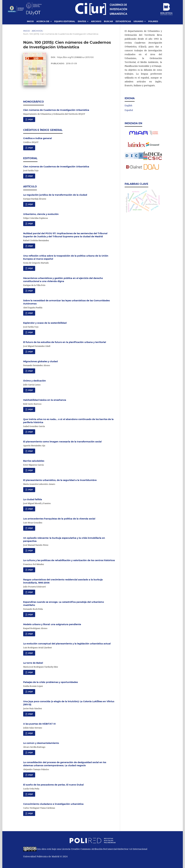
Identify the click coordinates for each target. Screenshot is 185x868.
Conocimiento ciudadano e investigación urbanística (53, 804)
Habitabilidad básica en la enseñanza (45, 400)
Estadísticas (123, 21)
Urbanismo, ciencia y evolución (41, 214)
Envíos (82, 21)
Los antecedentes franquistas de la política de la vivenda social (59, 519)
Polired (153, 21)
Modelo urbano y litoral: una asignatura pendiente (52, 624)
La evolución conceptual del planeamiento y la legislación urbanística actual (67, 644)
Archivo (96, 21)
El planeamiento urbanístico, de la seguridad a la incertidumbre (60, 480)
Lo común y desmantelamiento (41, 743)
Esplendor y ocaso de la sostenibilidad (45, 323)
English (128, 105)
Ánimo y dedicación (35, 381)
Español (129, 110)
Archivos (37, 31)
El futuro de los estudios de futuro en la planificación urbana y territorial (65, 342)
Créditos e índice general (37, 138)
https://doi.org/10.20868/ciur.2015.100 (75, 57)
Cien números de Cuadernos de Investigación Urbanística (56, 110)
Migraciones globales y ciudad (40, 361)
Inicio (30, 21)
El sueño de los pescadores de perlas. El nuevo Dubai (53, 785)
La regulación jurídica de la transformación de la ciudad (55, 195)
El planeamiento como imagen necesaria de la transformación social (62, 442)
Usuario (139, 21)
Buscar (108, 21)
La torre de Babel (33, 663)
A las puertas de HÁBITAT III (39, 724)
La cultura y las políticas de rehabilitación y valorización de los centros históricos (69, 560)
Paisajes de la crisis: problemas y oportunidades (50, 682)
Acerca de (43, 21)
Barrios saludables (34, 461)
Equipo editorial (65, 21)
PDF (30, 119)
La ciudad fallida (33, 499)
